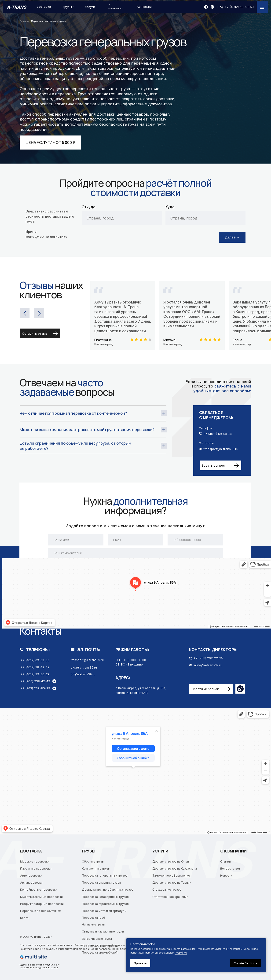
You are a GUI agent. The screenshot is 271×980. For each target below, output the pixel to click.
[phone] (195, 540)
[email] (135, 540)
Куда (170, 207)
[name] (76, 540)
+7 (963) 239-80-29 (35, 688)
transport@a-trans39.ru (221, 449)
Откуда (88, 207)
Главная (25, 21)
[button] (220, 465)
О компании (233, 851)
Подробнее (181, 953)
